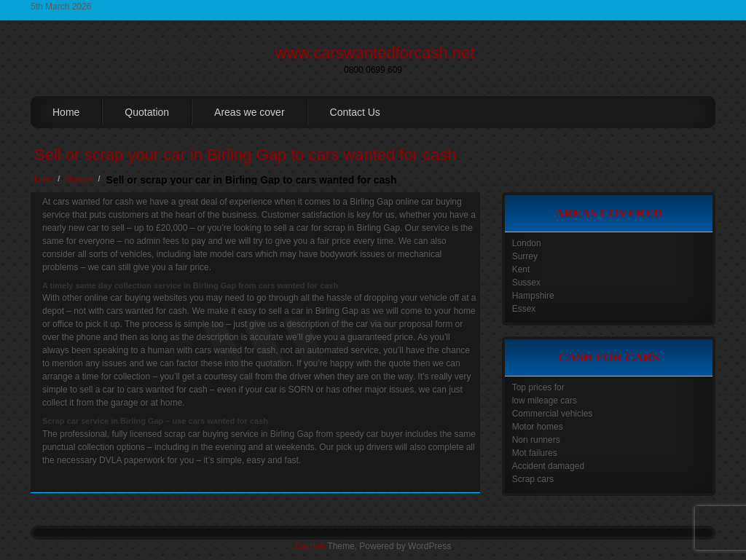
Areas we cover (249, 112)
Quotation (147, 112)
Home (66, 112)
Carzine (311, 546)
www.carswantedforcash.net (375, 53)
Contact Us (355, 112)
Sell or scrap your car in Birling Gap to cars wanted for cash (246, 155)
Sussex (79, 178)
